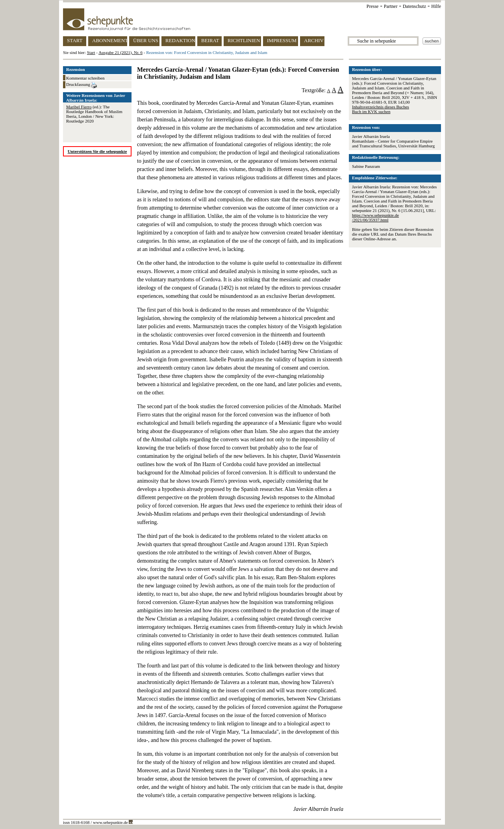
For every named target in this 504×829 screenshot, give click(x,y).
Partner (391, 6)
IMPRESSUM (282, 40)
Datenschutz (414, 6)
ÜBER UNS (146, 40)
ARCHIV (314, 40)
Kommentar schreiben (85, 78)
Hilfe (436, 6)
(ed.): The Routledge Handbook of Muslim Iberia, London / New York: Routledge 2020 (94, 114)
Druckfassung (82, 85)
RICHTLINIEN (244, 40)
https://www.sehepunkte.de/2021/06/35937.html (375, 217)
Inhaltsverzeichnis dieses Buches (381, 107)
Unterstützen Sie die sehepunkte (97, 151)
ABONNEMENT (110, 40)
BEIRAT (210, 40)
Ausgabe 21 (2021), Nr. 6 (120, 52)
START (75, 40)
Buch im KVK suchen (371, 112)
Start (91, 52)
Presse (373, 6)
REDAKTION (180, 40)
